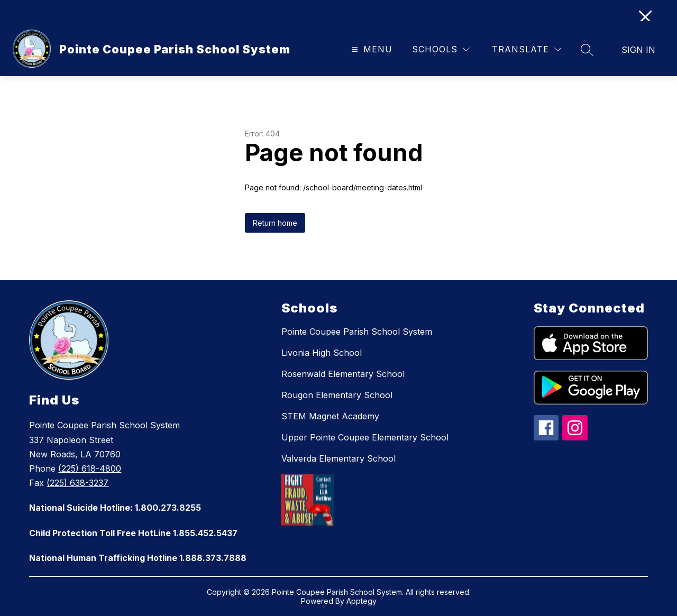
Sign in (638, 50)
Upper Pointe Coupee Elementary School (365, 437)
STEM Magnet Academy (330, 416)
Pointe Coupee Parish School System (357, 332)
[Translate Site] (527, 49)
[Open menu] (370, 49)
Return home (275, 223)
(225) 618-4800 (90, 468)
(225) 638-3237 (77, 483)
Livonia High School (322, 353)
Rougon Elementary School (337, 395)
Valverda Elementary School (338, 458)
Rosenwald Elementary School (343, 374)
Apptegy (362, 601)
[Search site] (587, 50)
